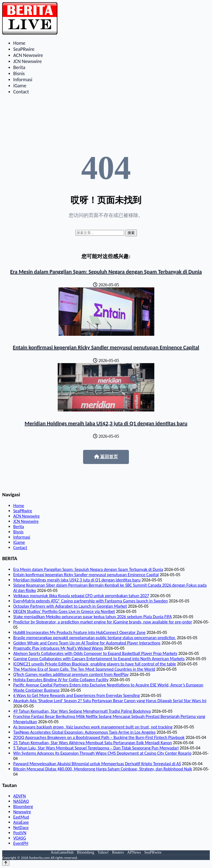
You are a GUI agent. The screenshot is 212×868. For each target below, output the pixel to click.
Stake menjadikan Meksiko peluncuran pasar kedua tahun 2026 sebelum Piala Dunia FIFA (92, 617)
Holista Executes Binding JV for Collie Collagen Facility (61, 680)
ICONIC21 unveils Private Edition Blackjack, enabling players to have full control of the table (95, 664)
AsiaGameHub (62, 852)
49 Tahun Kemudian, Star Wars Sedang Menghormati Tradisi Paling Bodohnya (82, 711)
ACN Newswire (28, 55)
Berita (19, 67)
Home (19, 43)
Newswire (22, 812)
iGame (20, 86)
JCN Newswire (27, 61)
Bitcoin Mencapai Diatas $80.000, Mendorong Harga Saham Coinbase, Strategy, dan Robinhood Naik (103, 769)
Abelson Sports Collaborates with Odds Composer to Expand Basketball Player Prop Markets (95, 653)
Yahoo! (103, 852)
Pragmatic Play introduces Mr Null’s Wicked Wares (58, 648)
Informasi (23, 80)
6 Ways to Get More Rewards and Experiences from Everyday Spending (76, 695)
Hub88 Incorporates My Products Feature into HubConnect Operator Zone (79, 632)
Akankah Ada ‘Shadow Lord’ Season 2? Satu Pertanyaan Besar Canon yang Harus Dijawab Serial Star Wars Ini (110, 701)
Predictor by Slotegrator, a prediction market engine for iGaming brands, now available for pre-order (103, 622)
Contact (21, 92)
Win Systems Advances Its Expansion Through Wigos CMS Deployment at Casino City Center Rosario (102, 753)
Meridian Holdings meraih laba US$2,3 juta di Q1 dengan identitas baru (106, 423)
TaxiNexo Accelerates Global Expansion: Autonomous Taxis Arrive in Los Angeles (84, 732)
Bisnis (19, 74)
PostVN (20, 833)
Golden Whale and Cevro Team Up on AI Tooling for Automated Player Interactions (87, 643)
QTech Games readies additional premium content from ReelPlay (71, 674)
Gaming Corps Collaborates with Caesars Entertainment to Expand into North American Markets (99, 659)
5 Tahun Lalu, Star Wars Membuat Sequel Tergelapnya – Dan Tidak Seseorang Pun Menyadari (96, 748)
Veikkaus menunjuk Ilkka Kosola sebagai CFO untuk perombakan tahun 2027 (81, 596)
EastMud (21, 817)
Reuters (118, 852)
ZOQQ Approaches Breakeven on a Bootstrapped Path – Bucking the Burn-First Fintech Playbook (99, 737)
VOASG (20, 838)
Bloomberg (23, 807)
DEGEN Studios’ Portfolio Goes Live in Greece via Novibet (64, 611)
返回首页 (106, 457)
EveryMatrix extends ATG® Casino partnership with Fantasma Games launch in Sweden (91, 601)
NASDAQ (21, 801)
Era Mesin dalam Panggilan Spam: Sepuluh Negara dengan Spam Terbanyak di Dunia (106, 272)
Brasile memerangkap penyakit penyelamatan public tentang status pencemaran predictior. (95, 638)
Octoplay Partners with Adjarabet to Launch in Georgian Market (70, 606)
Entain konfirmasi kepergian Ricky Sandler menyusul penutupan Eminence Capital (106, 347)
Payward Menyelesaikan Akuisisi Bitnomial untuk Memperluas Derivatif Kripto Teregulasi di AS (97, 764)
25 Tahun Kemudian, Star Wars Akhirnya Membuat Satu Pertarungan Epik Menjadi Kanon (93, 743)
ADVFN (20, 796)
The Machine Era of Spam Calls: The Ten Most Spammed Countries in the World (84, 669)
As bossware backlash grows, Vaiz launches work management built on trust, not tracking (93, 727)
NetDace (21, 828)
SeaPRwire (24, 49)
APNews (134, 852)
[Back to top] (6, 863)
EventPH (21, 843)
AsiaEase (21, 822)
